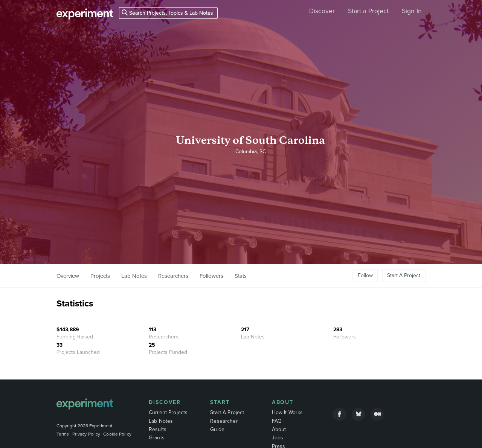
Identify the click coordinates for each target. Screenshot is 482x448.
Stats (241, 276)
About (283, 402)
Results (158, 429)
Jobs (278, 438)
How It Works (288, 412)
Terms (63, 434)
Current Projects (168, 412)
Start (220, 402)
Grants (157, 438)
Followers (211, 276)
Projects (100, 276)
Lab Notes (134, 276)
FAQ (277, 421)
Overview (68, 276)
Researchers (173, 276)
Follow (365, 275)
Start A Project (404, 275)
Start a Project (368, 11)
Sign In (412, 11)
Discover (322, 11)
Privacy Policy (86, 434)
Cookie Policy (117, 434)
